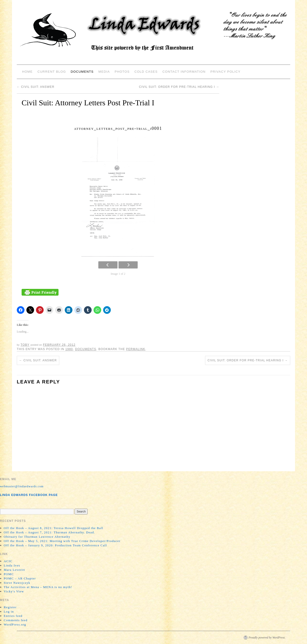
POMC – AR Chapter (20, 578)
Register (10, 607)
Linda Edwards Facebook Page (29, 495)
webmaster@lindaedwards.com (22, 486)
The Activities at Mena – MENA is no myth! (38, 587)
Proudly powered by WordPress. (267, 638)
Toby (25, 345)
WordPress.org (15, 624)
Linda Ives (12, 565)
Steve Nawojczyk (17, 583)
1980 (69, 349)
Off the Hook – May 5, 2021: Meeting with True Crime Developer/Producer (62, 541)
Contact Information (184, 72)
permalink (136, 349)
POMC (9, 574)
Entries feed (13, 616)
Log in (9, 611)
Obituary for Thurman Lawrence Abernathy (37, 537)
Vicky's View (14, 591)
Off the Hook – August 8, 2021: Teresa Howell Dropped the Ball (54, 528)
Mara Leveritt (15, 570)
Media (104, 72)
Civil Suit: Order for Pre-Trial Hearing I (179, 87)
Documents (82, 72)
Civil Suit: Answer (36, 87)
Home (27, 72)
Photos (122, 72)
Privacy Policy (225, 72)
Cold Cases (146, 72)
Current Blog (52, 72)
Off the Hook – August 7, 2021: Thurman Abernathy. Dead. (50, 532)
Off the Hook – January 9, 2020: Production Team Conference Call (55, 545)
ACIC (8, 561)
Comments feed (16, 620)
